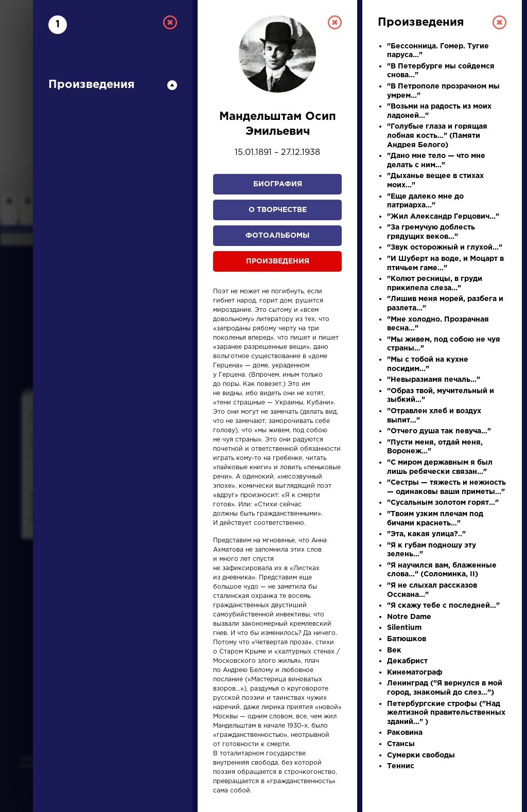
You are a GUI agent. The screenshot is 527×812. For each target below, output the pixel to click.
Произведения (278, 261)
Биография (278, 184)
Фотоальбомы (277, 236)
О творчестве (278, 210)
